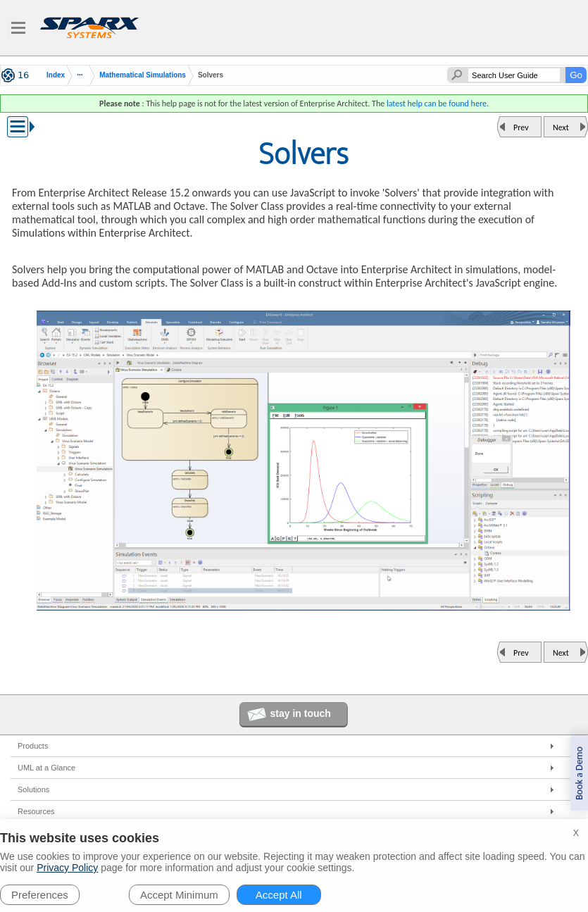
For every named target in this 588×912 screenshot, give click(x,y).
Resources (36, 811)
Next (561, 127)
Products (33, 746)
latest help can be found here (437, 104)
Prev (521, 127)
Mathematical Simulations (143, 75)
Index (56, 75)
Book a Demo (579, 773)
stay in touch (301, 713)
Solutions (33, 789)
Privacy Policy (67, 868)
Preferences (40, 895)
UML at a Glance (46, 768)
